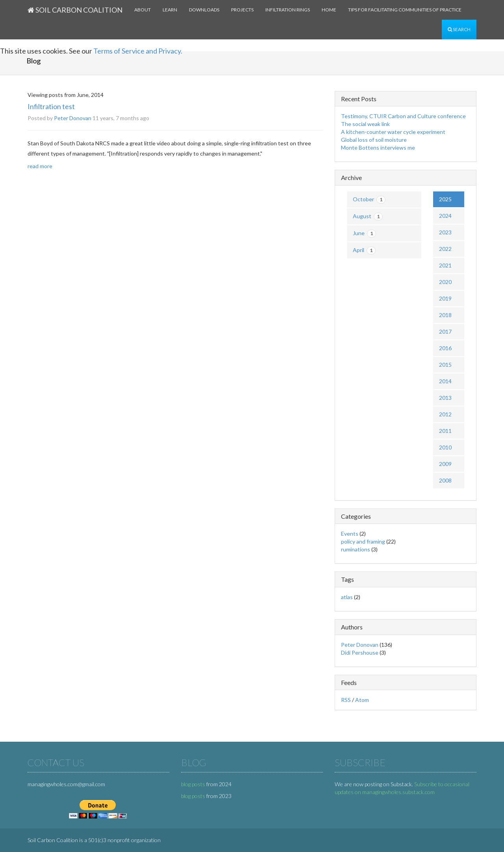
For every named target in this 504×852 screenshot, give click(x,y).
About (143, 10)
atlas (347, 597)
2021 (445, 265)
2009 (445, 464)
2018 (445, 315)
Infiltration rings (288, 10)
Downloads (204, 10)
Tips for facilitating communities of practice (405, 10)
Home (329, 10)
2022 (445, 249)
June (364, 234)
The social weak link (365, 124)
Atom (362, 700)
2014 (445, 381)
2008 (445, 480)
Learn (170, 10)
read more (40, 166)
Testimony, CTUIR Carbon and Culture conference (403, 116)
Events (350, 534)
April (364, 251)
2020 (445, 282)
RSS (346, 700)
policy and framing (363, 541)
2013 (445, 398)
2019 (445, 298)
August (368, 217)
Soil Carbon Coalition (75, 10)
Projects (242, 10)
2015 (445, 365)
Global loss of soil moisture (374, 140)
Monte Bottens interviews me (378, 148)
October (369, 200)
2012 (445, 414)
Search (459, 29)
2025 (445, 199)
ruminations (356, 549)
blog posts (193, 784)
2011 (445, 431)
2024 (445, 216)
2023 (445, 232)
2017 (445, 331)
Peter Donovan (73, 118)
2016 (445, 348)
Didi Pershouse (360, 652)
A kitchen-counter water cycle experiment (393, 132)
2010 (445, 447)
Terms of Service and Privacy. (138, 51)
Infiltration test (51, 106)
